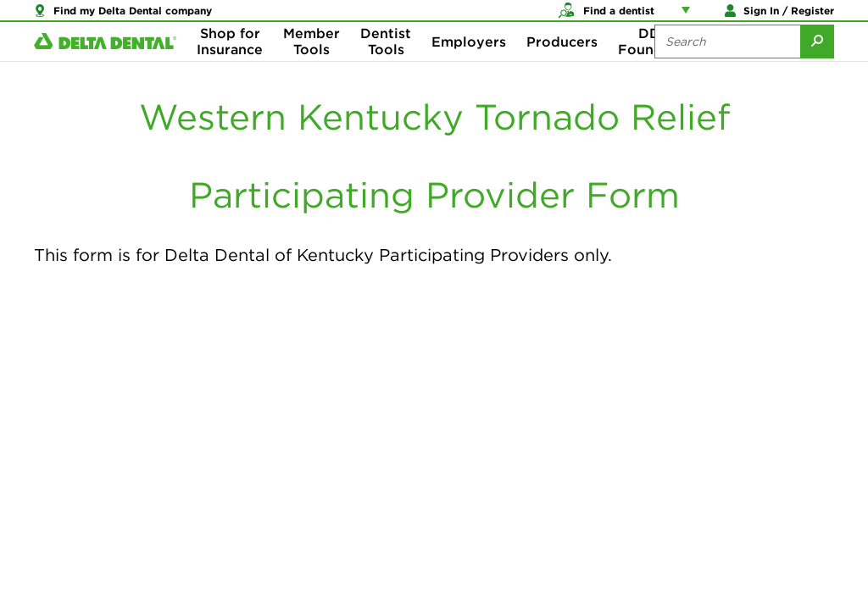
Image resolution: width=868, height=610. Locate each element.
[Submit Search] (817, 68)
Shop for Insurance (230, 68)
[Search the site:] (727, 68)
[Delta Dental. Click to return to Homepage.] (105, 68)
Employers (469, 68)
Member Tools (312, 68)
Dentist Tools (386, 68)
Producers (562, 68)
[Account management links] (689, 17)
